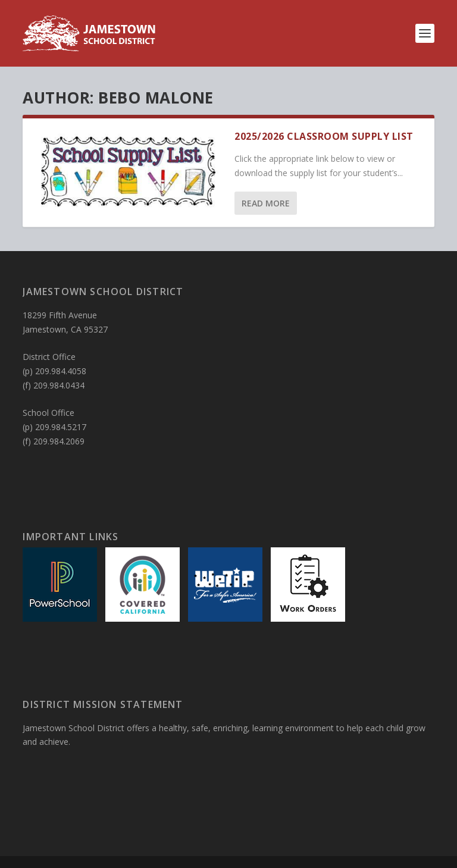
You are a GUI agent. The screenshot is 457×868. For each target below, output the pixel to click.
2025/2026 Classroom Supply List (324, 136)
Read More (266, 203)
